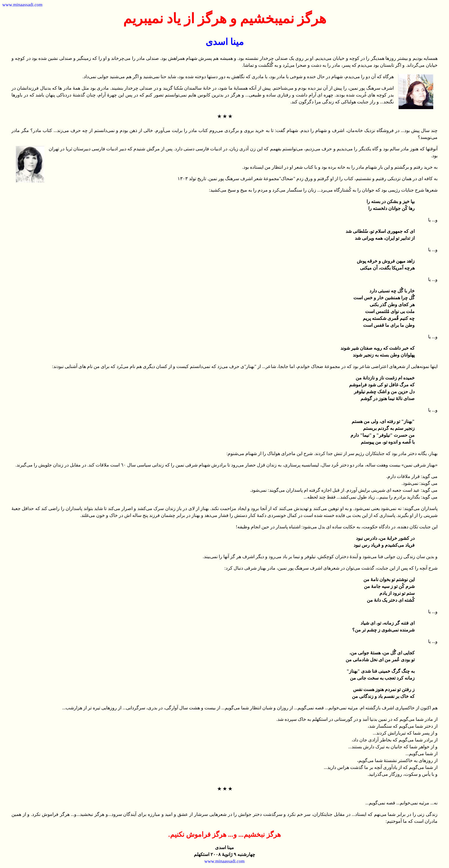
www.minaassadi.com (22, 5)
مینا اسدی (225, 42)
